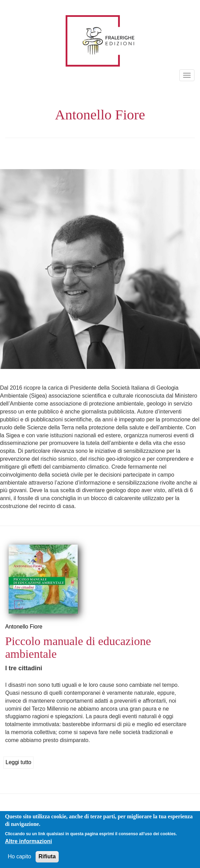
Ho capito (19, 857)
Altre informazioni (28, 842)
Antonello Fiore (24, 627)
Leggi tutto (18, 762)
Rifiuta (47, 857)
